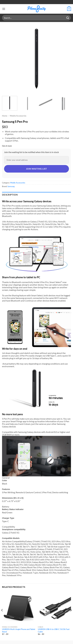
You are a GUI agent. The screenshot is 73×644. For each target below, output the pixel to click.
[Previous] (2, 616)
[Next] (71, 616)
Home (5, 116)
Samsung (11, 186)
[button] (4, 9)
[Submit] (68, 18)
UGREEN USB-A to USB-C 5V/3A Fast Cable (54, 630)
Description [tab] (10, 195)
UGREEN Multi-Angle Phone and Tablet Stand (19, 630)
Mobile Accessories (18, 116)
